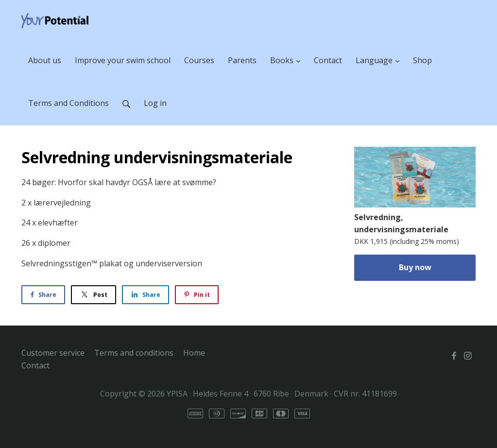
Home (194, 353)
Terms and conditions (134, 353)
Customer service (53, 353)
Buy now (415, 267)
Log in (155, 103)
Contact (35, 365)
